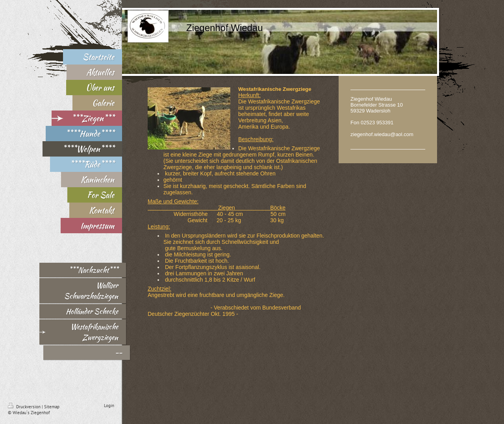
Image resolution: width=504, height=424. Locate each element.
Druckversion (25, 407)
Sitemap (52, 407)
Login (109, 406)
